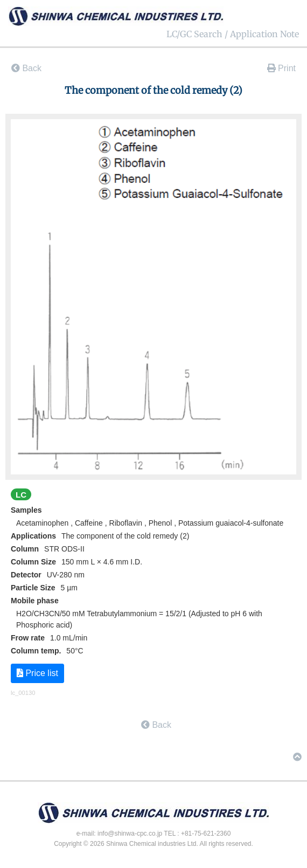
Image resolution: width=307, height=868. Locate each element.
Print (281, 68)
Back (26, 68)
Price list (37, 673)
